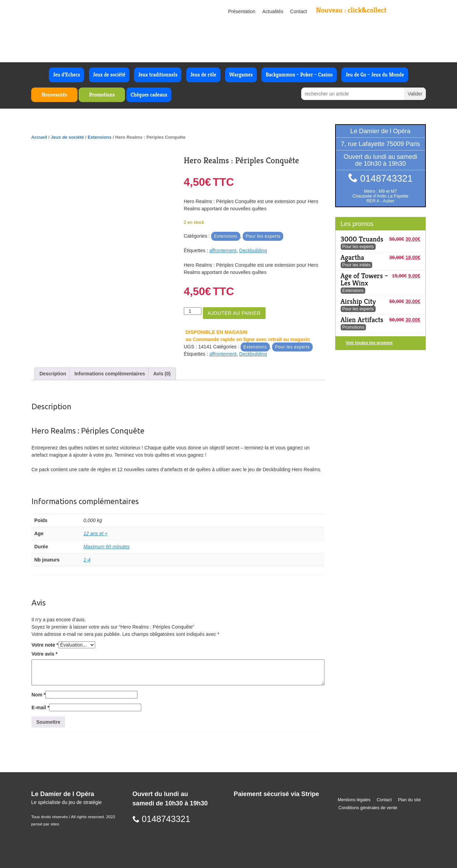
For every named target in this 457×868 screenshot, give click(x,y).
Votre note (45, 645)
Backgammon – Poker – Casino (299, 75)
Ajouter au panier (234, 313)
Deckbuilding (253, 250)
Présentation (242, 11)
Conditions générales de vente (368, 808)
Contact (298, 11)
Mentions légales (354, 800)
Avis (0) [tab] (162, 374)
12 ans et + (96, 533)
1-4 (87, 560)
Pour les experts (263, 236)
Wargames (241, 75)
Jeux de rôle (203, 75)
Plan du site (409, 800)
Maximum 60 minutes (106, 547)
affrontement (223, 250)
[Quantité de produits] (193, 311)
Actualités (273, 11)
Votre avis (44, 654)
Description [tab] (53, 374)
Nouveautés (54, 95)
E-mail (40, 707)
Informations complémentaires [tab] (110, 374)
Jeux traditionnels (158, 75)
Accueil (39, 137)
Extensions (100, 137)
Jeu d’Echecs (66, 75)
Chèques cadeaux (149, 95)
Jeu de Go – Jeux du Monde (375, 75)
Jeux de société (109, 75)
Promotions (102, 95)
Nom (38, 695)
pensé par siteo (45, 824)
